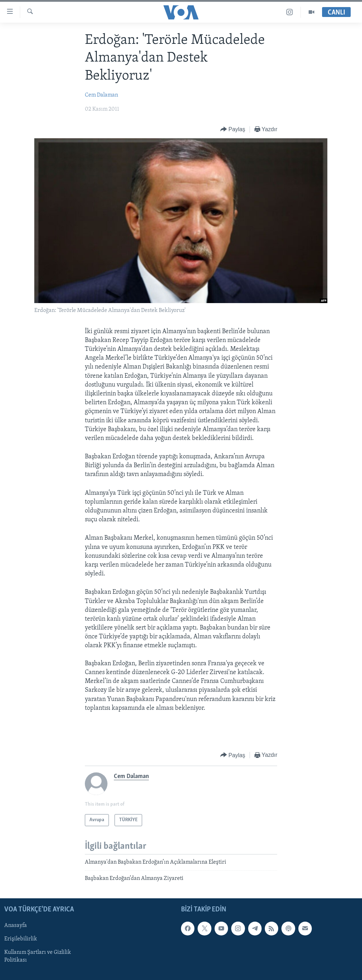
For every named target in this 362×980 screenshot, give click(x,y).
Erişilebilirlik (21, 939)
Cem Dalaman (101, 95)
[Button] (233, 130)
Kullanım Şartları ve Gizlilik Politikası (38, 957)
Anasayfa (16, 926)
